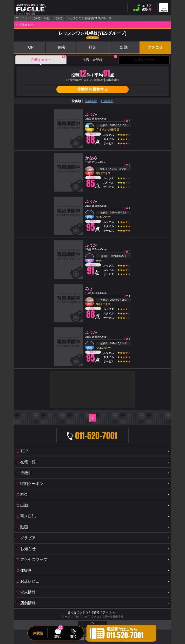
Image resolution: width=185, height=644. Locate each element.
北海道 (58, 18)
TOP (30, 47)
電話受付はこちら (125, 634)
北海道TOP (26, 25)
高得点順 (91, 101)
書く (73, 637)
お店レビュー (144, 60)
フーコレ (22, 18)
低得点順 (107, 101)
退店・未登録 (100, 59)
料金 (92, 47)
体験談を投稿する (92, 89)
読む (58, 637)
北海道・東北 (41, 18)
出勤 (124, 47)
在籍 (61, 47)
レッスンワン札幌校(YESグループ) (90, 18)
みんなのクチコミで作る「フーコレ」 (92, 612)
